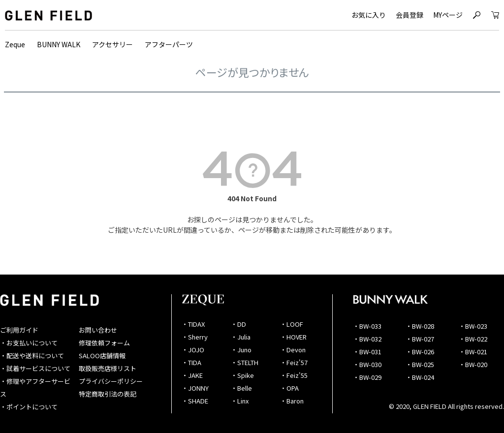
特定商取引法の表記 (108, 394)
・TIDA (191, 362)
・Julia (241, 337)
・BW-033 (367, 326)
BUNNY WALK (59, 44)
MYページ (448, 15)
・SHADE (195, 401)
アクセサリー (112, 44)
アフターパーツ (169, 44)
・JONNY (195, 388)
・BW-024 (420, 377)
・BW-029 (367, 377)
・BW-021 (473, 352)
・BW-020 (473, 364)
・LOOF (292, 324)
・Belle (241, 388)
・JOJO (193, 350)
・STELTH (245, 362)
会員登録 (409, 15)
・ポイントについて (29, 407)
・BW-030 (367, 364)
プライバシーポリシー (111, 381)
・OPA (289, 388)
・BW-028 (420, 326)
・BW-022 (473, 339)
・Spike (242, 375)
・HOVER (293, 337)
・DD (238, 324)
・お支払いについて (29, 343)
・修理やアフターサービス (35, 387)
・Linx (240, 401)
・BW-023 (473, 326)
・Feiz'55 (294, 375)
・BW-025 (420, 364)
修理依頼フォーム (104, 343)
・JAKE (192, 375)
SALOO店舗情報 (102, 356)
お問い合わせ (98, 330)
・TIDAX (193, 324)
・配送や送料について (32, 356)
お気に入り (369, 15)
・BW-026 (420, 352)
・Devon (293, 350)
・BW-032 (367, 339)
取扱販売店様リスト (108, 368)
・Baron (292, 401)
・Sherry (195, 337)
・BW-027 (420, 339)
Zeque (15, 44)
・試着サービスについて (35, 368)
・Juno (241, 350)
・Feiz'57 (294, 362)
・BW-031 (367, 352)
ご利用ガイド (19, 330)
